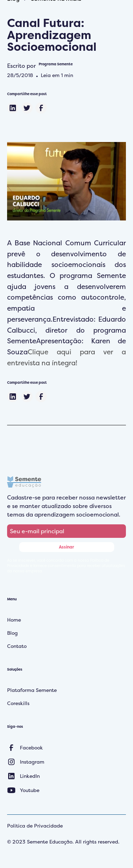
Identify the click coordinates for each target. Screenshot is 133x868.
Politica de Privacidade (35, 826)
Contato (17, 646)
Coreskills (18, 703)
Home (14, 620)
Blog (12, 633)
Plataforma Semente (32, 690)
